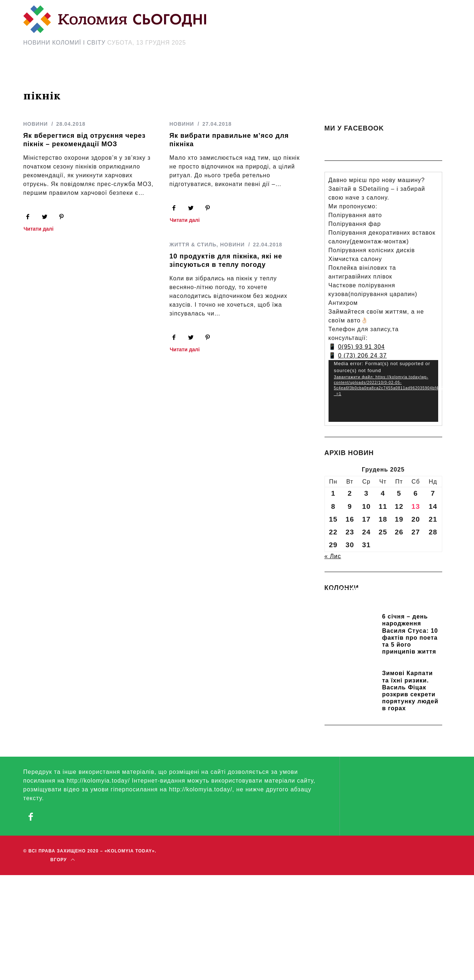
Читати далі (39, 229)
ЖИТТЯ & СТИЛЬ (189, 246)
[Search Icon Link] (302, 72)
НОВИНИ (36, 124)
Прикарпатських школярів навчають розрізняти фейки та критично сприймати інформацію (378, 600)
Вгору (63, 860)
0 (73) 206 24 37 (362, 355)
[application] (383, 391)
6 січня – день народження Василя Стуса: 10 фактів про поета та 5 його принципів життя (410, 634)
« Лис (333, 556)
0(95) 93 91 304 (361, 347)
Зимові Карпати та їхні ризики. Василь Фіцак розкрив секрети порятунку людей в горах (410, 691)
